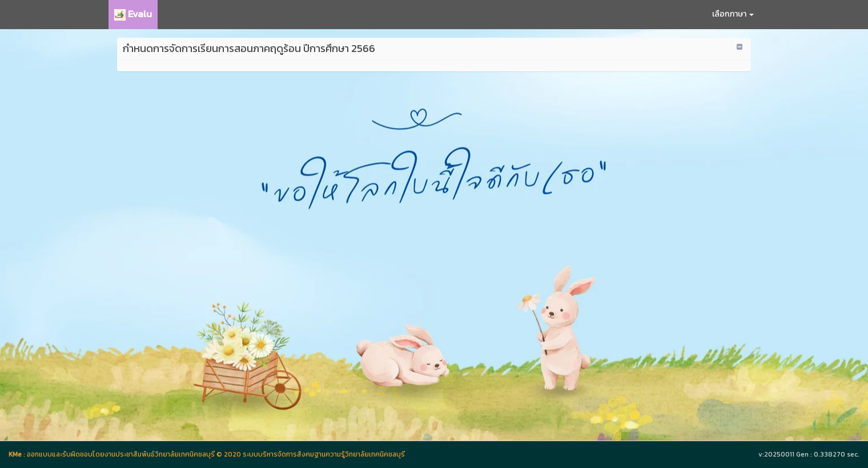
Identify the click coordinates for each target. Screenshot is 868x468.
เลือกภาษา (733, 14)
